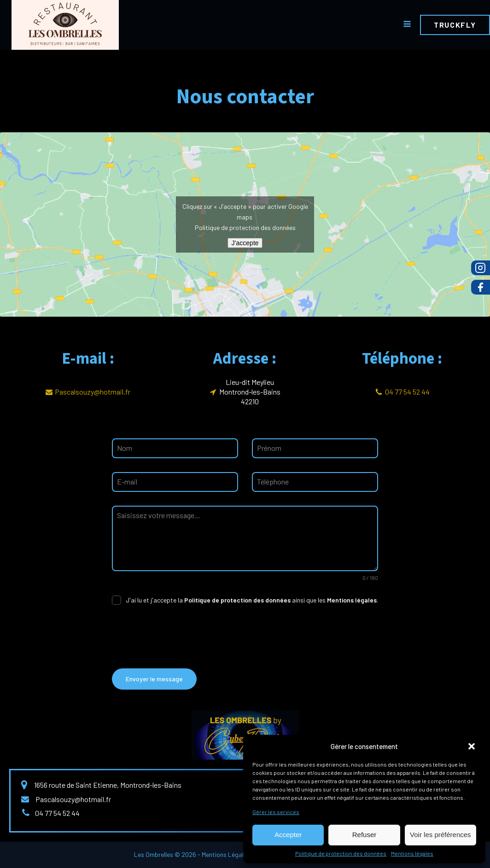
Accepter (288, 835)
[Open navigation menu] (407, 25)
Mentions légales (412, 853)
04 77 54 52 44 (407, 392)
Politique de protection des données (341, 853)
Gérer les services (276, 812)
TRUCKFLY (455, 25)
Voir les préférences (440, 835)
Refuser (365, 835)
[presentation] (182, 637)
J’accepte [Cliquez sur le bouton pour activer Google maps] (245, 243)
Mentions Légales (226, 854)
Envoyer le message (154, 679)
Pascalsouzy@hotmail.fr (93, 392)
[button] (472, 746)
